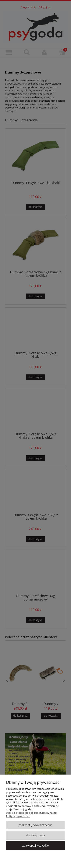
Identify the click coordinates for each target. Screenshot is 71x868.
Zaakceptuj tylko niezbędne (35, 825)
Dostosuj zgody (36, 835)
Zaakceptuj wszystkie (35, 845)
